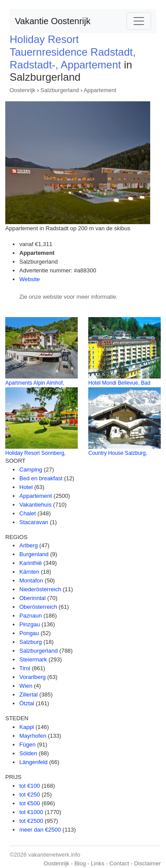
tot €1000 (31, 812)
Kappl (27, 727)
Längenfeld (33, 762)
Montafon (31, 580)
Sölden (28, 753)
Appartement (100, 90)
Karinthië (31, 563)
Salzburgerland (60, 90)
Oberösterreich (38, 607)
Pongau (29, 633)
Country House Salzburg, (118, 453)
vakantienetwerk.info (54, 855)
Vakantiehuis (35, 505)
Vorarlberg (32, 677)
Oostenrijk (23, 90)
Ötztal (27, 703)
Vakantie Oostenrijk (53, 21)
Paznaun (31, 616)
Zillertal (29, 695)
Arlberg (29, 545)
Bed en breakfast (41, 478)
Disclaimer (147, 863)
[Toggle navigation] (139, 21)
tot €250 (30, 795)
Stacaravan (34, 522)
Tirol (25, 668)
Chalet (28, 513)
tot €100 (30, 786)
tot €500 (30, 803)
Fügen (27, 745)
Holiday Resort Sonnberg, (35, 453)
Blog (80, 863)
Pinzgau (30, 624)
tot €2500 (31, 821)
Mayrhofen (33, 736)
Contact (119, 863)
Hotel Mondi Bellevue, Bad (119, 383)
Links (97, 863)
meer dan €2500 (40, 830)
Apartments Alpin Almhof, (35, 383)
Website (30, 279)
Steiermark (33, 659)
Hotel (26, 487)
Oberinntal (32, 598)
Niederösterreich (40, 589)
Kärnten (29, 572)
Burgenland (34, 554)
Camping (31, 470)
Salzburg (31, 642)
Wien (26, 686)
